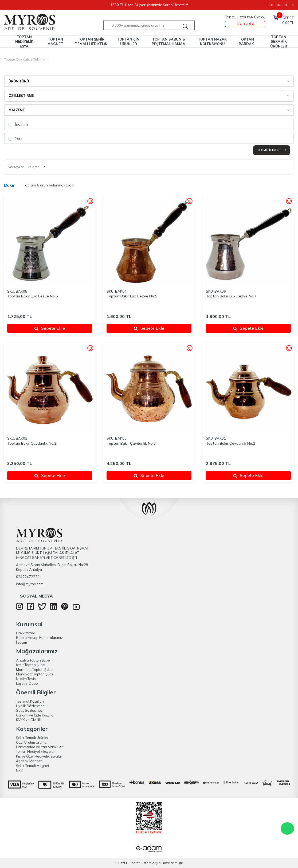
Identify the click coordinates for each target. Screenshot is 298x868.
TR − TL (282, 5)
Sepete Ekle (50, 328)
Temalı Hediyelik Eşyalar (36, 751)
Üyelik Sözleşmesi (31, 706)
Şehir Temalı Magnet (33, 766)
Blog (20, 770)
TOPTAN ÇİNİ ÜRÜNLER (129, 41)
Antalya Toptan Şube (33, 660)
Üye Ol (230, 17)
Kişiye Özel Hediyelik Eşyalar (39, 756)
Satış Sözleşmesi (30, 710)
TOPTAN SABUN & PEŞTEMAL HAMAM (169, 41)
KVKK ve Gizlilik (28, 720)
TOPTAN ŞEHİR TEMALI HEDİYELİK (91, 41)
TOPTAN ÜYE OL (252, 17)
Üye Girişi (245, 24)
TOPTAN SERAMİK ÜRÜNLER (279, 41)
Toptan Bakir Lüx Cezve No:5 (132, 296)
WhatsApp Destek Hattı (287, 829)
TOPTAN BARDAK (246, 41)
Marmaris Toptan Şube (34, 670)
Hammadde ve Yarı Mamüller (39, 747)
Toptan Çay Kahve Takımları (26, 59)
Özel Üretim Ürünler (32, 742)
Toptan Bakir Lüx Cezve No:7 (231, 296)
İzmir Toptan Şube (30, 665)
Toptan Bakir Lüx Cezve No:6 (32, 296)
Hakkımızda (26, 633)
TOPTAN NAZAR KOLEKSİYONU (212, 41)
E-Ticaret (133, 863)
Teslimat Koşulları (30, 701)
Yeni (15, 138)
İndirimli (18, 124)
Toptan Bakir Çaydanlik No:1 (230, 443)
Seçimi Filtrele (272, 150)
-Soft (120, 863)
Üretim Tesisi (26, 679)
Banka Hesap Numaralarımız (39, 638)
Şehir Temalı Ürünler (32, 738)
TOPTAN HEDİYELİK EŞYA (24, 41)
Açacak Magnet (29, 761)
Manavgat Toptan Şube (35, 674)
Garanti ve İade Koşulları (36, 715)
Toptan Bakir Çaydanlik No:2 (32, 443)
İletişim (21, 642)
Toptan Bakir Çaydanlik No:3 (131, 443)
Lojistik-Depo (27, 683)
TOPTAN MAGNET (55, 41)
